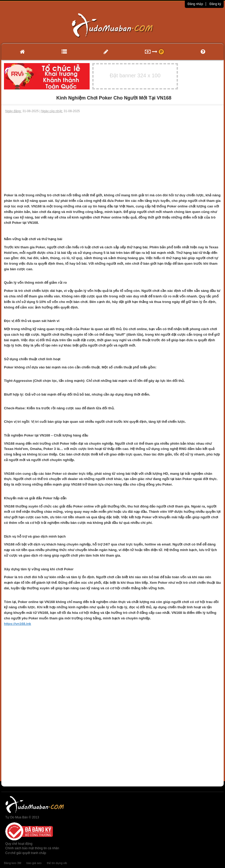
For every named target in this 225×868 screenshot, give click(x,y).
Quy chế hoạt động (19, 844)
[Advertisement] (113, 153)
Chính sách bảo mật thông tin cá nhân (32, 848)
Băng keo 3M (13, 863)
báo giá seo (34, 863)
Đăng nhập (195, 4)
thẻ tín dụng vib (57, 863)
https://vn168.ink (18, 624)
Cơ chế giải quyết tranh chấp (26, 853)
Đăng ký (215, 4)
